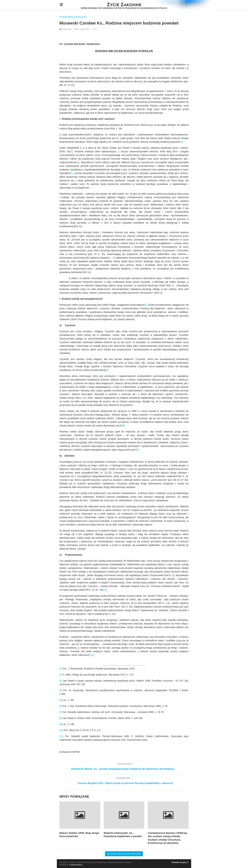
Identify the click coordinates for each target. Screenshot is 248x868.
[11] (92, 655)
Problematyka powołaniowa (73, 17)
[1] (91, 135)
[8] (123, 426)
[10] (105, 590)
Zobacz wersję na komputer (124, 854)
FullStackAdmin (76, 865)
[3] (71, 151)
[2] (182, 142)
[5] (71, 173)
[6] (145, 305)
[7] (107, 370)
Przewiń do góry (180, 862)
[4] (78, 162)
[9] (137, 450)
